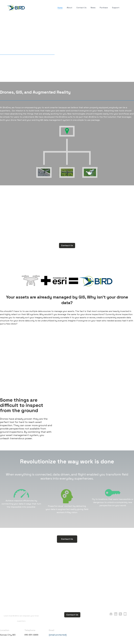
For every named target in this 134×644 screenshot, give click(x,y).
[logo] (16, 8)
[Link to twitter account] (120, 614)
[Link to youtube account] (125, 614)
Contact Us (67, 245)
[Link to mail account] (111, 614)
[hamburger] (28, 7)
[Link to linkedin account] (116, 614)
